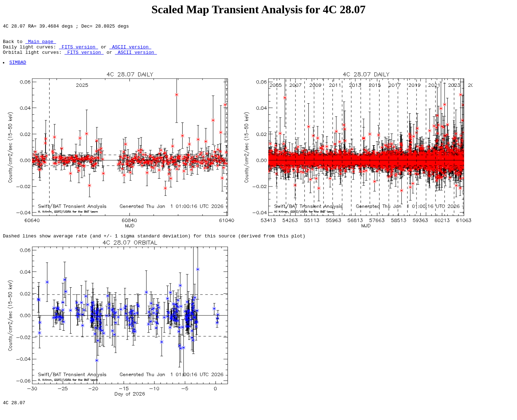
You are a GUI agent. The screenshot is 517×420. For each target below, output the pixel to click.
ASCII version (130, 51)
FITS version (78, 51)
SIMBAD (18, 69)
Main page (41, 44)
